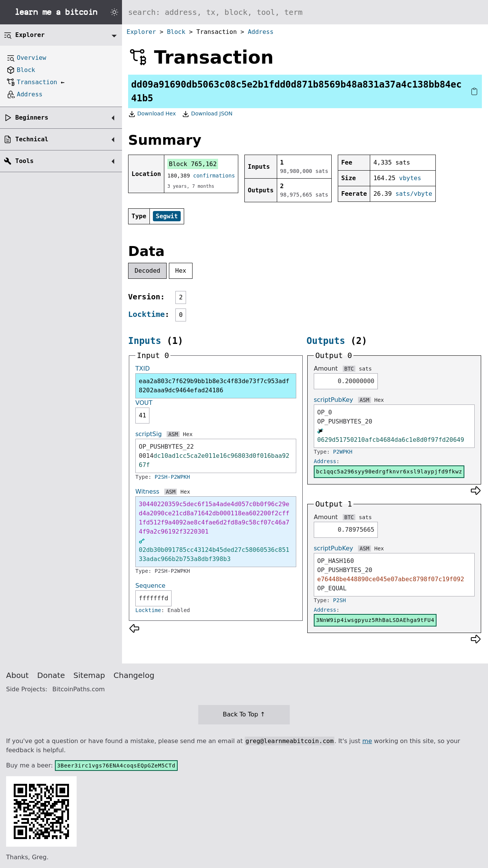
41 (142, 415)
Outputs (326, 341)
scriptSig (148, 434)
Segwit (167, 216)
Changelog (134, 675)
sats (365, 369)
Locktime (146, 314)
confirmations (214, 176)
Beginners (32, 117)
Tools (24, 161)
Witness (147, 492)
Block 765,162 (193, 164)
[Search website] (305, 12)
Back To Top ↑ (244, 714)
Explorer (141, 32)
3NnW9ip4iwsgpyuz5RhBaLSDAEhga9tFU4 (375, 620)
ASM (173, 434)
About (17, 675)
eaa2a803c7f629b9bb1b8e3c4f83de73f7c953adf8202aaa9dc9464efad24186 (214, 386)
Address (261, 32)
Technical (32, 139)
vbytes (410, 178)
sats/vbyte (414, 194)
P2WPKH (343, 452)
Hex (181, 271)
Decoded (147, 271)
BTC (349, 369)
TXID (143, 368)
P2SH (340, 600)
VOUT (144, 403)
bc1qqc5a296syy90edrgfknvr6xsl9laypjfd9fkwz (389, 472)
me (367, 741)
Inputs (145, 341)
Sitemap (89, 675)
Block (176, 32)
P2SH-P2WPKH (173, 477)
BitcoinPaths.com (79, 689)
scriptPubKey (333, 400)
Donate (51, 675)
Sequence (150, 586)
